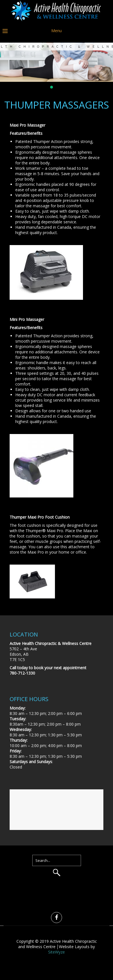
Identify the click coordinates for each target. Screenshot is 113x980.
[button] (52, 87)
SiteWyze (56, 952)
